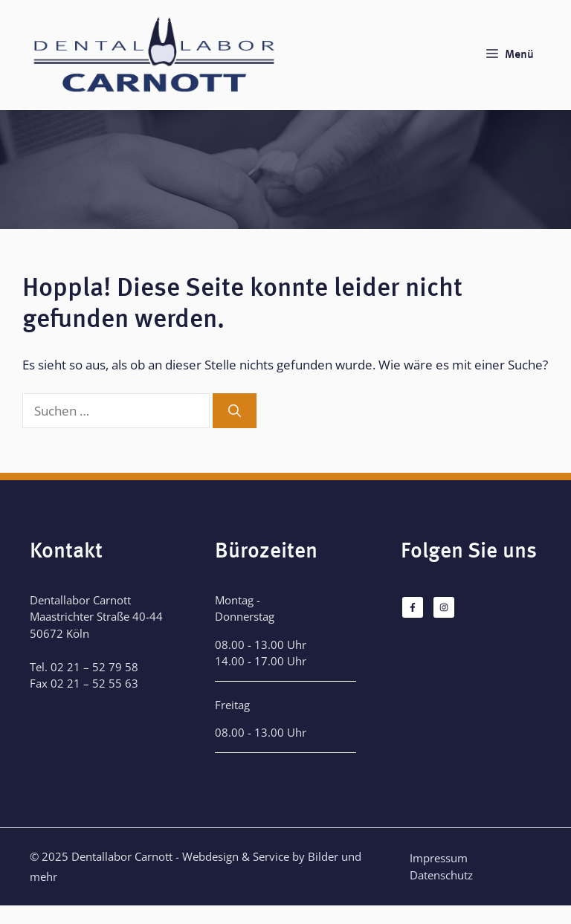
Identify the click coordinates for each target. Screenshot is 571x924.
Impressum (439, 858)
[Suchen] (235, 411)
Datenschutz (441, 875)
